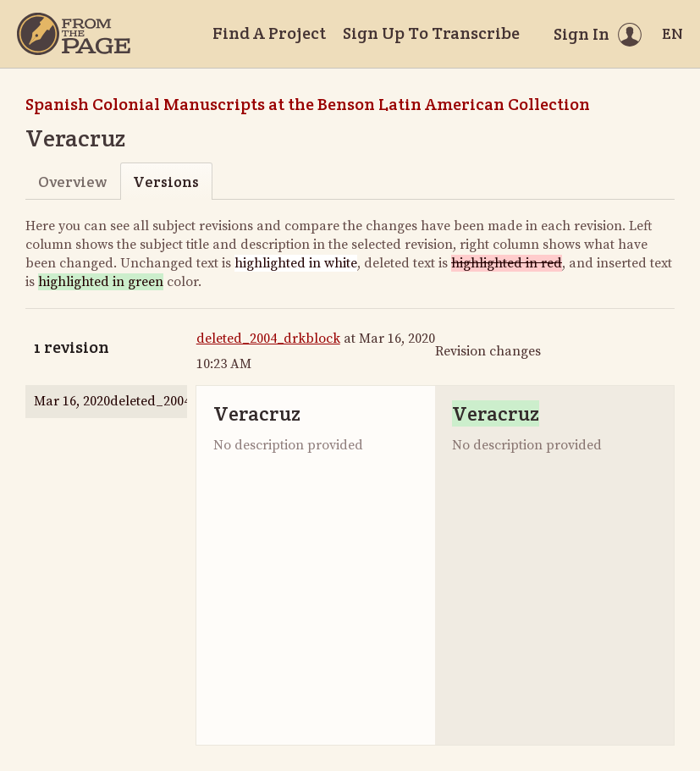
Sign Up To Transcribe (431, 33)
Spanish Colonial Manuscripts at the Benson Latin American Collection (308, 104)
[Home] (74, 34)
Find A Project (269, 33)
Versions (166, 182)
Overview (72, 182)
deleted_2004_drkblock (268, 339)
